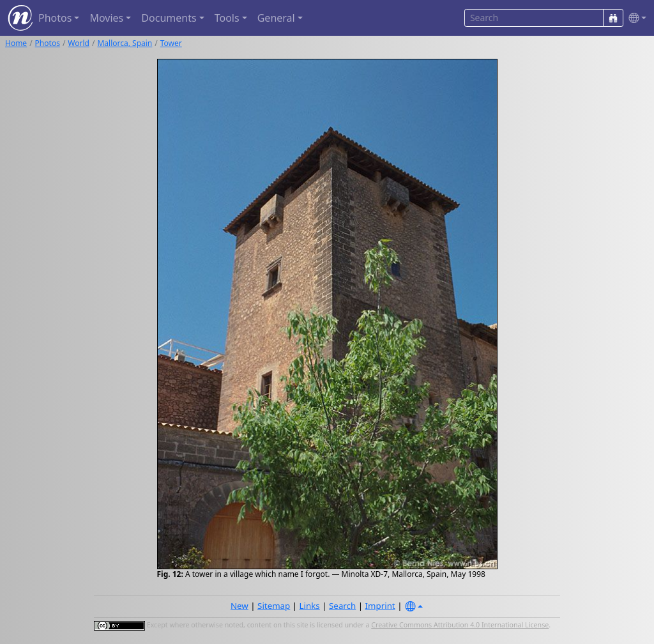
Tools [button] (227, 18)
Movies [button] (106, 18)
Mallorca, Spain (125, 43)
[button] (635, 18)
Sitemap (274, 606)
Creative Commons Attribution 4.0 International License (460, 625)
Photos (48, 43)
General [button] (276, 18)
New (240, 606)
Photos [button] (55, 18)
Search (342, 606)
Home (16, 43)
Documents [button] (169, 18)
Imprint (380, 606)
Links (310, 606)
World (79, 43)
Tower (171, 43)
